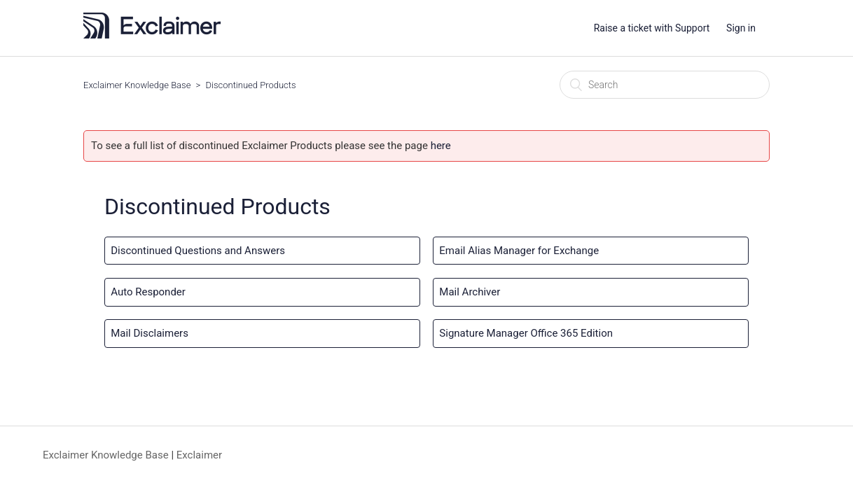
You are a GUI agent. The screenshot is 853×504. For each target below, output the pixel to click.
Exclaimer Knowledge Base (137, 85)
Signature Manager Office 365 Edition (526, 333)
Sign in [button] (741, 28)
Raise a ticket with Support (652, 28)
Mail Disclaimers (150, 333)
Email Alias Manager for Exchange (519, 251)
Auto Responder (148, 292)
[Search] (665, 85)
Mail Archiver (470, 292)
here (441, 146)
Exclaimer (199, 455)
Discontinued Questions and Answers (198, 251)
